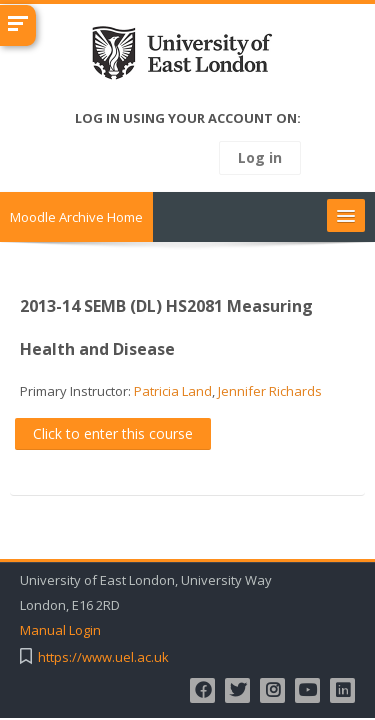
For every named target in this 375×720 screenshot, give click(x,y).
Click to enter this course (113, 433)
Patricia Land (173, 391)
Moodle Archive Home (76, 217)
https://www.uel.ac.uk (103, 657)
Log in (260, 157)
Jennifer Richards (270, 391)
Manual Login (60, 630)
